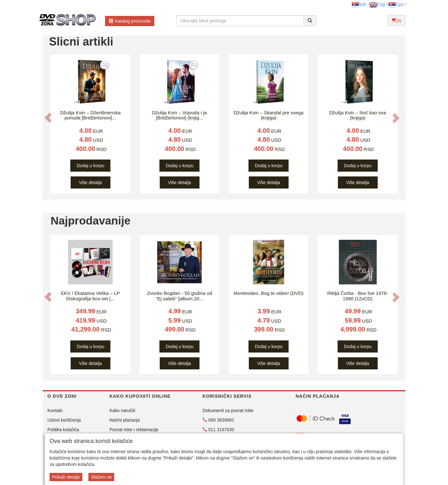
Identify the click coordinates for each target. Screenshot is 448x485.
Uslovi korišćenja (64, 420)
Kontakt (55, 410)
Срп (396, 4)
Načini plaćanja (125, 420)
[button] (48, 118)
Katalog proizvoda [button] (130, 21)
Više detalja (90, 182)
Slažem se (101, 477)
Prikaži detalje (66, 477)
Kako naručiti (122, 410)
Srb (359, 4)
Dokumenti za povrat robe (228, 410)
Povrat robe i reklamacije (134, 430)
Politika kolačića (63, 430)
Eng (377, 4)
